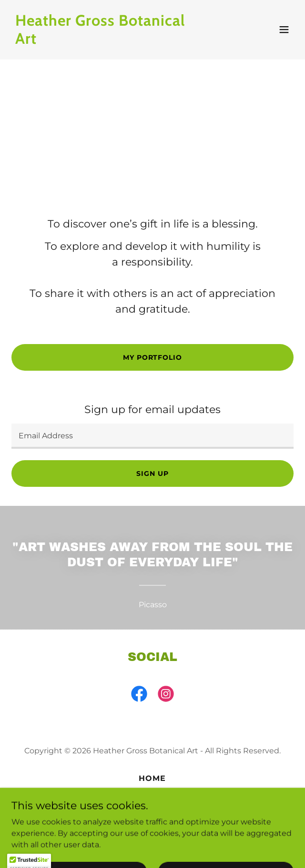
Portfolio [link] (152, 804)
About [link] (152, 791)
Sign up (152, 473)
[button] (284, 30)
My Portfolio (152, 357)
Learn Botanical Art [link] (152, 830)
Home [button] (152, 778)
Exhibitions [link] (152, 817)
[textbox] (152, 436)
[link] (110, 41)
